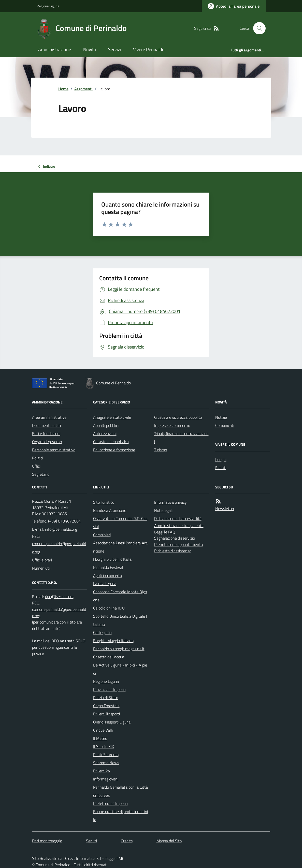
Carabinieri (102, 535)
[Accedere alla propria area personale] (234, 6)
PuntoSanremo (106, 755)
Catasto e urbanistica (111, 442)
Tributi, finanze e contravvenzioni (181, 438)
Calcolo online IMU (109, 608)
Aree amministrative (49, 417)
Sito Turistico (104, 502)
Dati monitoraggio (47, 841)
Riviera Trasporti (106, 714)
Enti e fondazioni (46, 433)
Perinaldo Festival (108, 567)
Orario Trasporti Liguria (112, 722)
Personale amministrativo (54, 450)
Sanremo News (106, 763)
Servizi (114, 49)
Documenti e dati (46, 425)
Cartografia (102, 632)
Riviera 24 (102, 771)
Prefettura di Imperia (110, 803)
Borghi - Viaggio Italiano (113, 641)
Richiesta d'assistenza (173, 551)
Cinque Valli (103, 730)
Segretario (41, 474)
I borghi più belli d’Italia (112, 559)
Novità (90, 49)
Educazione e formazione (114, 450)
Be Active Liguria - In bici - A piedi (120, 669)
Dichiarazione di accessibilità (178, 518)
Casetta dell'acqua (109, 657)
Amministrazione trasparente (179, 526)
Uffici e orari (42, 560)
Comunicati (225, 425)
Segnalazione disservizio (175, 538)
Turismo (161, 450)
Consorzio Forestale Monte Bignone (120, 596)
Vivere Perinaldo (149, 49)
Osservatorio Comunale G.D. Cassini (120, 523)
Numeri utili (42, 568)
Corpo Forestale (106, 706)
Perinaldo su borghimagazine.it (119, 649)
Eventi (221, 468)
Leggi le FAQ (165, 532)
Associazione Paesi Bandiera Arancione (120, 547)
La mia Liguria (105, 584)
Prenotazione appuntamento (178, 544)
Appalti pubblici (106, 425)
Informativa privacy (170, 502)
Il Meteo (100, 738)
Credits (127, 841)
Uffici (36, 466)
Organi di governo (47, 442)
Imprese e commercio (172, 425)
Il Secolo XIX (104, 746)
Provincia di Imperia (109, 689)
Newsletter (225, 509)
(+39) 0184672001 (64, 521)
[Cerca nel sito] (257, 28)
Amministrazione (55, 49)
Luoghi (221, 459)
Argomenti (83, 89)
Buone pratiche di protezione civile (120, 816)
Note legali (163, 510)
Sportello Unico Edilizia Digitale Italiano (120, 620)
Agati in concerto (107, 575)
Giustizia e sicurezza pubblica (178, 417)
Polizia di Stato (106, 698)
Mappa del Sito (169, 841)
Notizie (221, 417)
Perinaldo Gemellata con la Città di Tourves (120, 791)
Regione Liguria (48, 6)
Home (63, 89)
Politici (38, 458)
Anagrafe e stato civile (112, 417)
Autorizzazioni (105, 433)
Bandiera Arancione (110, 510)
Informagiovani (106, 779)
